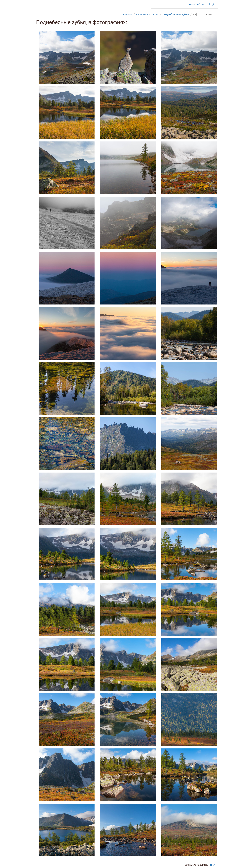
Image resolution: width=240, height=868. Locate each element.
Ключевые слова (147, 14)
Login (212, 4)
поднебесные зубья (176, 14)
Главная (127, 14)
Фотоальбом (195, 4)
